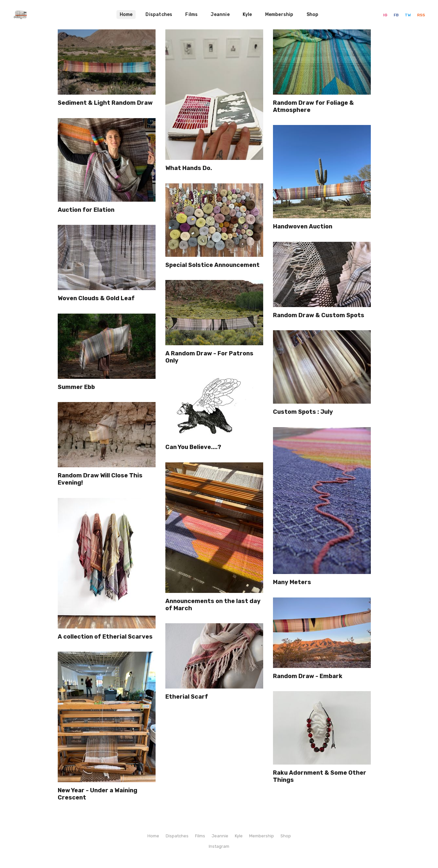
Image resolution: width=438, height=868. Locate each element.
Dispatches (159, 15)
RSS (421, 15)
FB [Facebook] (397, 15)
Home (126, 15)
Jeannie (220, 15)
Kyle (247, 15)
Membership (279, 15)
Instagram (219, 846)
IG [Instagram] (386, 15)
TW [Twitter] (408, 15)
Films (191, 15)
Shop (313, 15)
